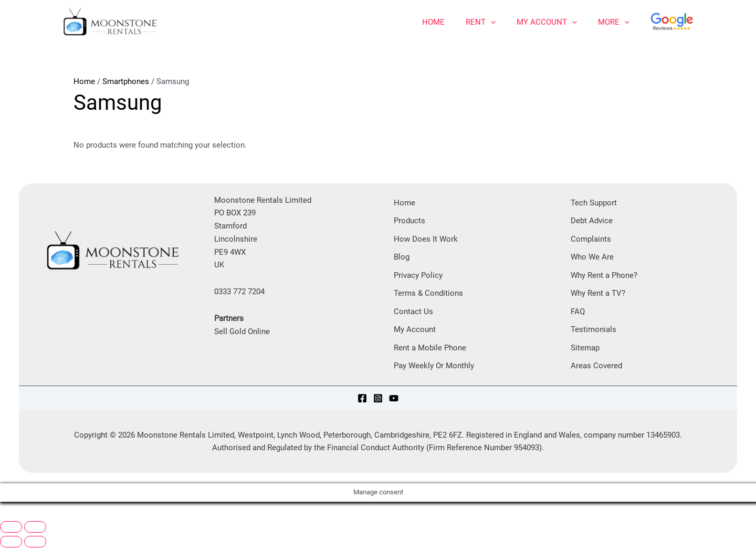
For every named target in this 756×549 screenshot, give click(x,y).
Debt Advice (592, 221)
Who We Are (592, 257)
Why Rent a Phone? (604, 276)
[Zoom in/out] (11, 529)
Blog (402, 257)
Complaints (591, 239)
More (614, 22)
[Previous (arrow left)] (11, 543)
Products (409, 221)
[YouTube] (394, 399)
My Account (547, 22)
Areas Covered (596, 367)
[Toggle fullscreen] (35, 529)
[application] (491, 22)
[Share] (61, 516)
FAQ (578, 312)
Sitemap (585, 349)
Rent (481, 22)
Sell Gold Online (242, 332)
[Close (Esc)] (88, 516)
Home (433, 22)
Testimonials (594, 330)
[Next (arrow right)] (35, 543)
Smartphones (126, 81)
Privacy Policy (418, 276)
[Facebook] (362, 399)
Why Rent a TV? (598, 294)
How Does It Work (426, 239)
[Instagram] (378, 399)
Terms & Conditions (428, 294)
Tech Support (594, 203)
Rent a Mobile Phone (430, 349)
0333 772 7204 (239, 292)
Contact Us (413, 312)
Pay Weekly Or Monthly (434, 367)
